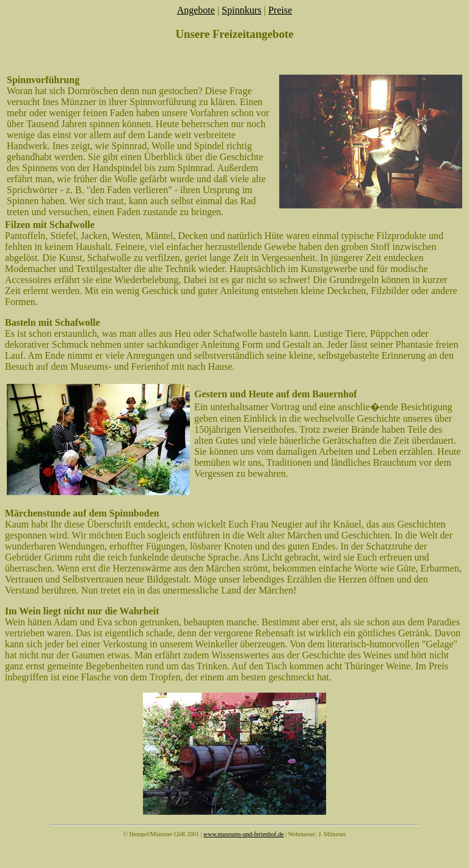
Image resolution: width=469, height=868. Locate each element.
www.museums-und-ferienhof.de (244, 834)
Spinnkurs (242, 10)
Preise (280, 10)
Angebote (196, 10)
